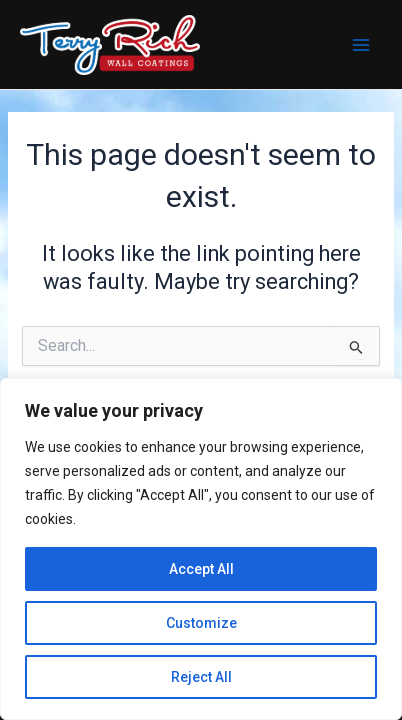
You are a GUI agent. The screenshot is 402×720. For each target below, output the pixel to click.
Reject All (201, 677)
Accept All (201, 569)
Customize (201, 623)
